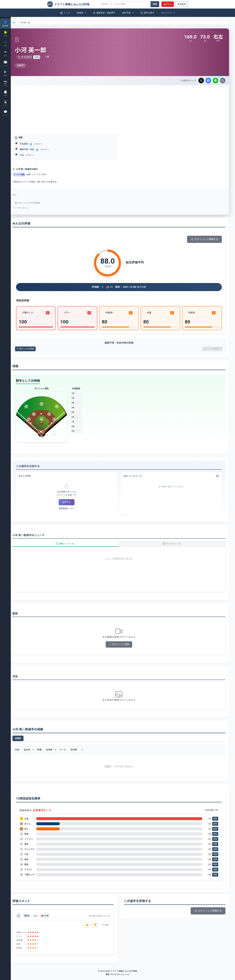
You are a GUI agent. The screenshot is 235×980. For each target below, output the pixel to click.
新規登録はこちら (73, 509)
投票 (215, 823)
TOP (20, 23)
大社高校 (32, 144)
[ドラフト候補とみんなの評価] (72, 4)
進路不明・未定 (35, 149)
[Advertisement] (123, 108)
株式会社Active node (120, 978)
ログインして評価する (204, 239)
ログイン (168, 4)
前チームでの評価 (35, 349)
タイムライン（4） (174, 546)
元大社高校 (33, 57)
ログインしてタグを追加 (35, 203)
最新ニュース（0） (72, 546)
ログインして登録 (123, 648)
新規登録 (182, 4)
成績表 (26, 742)
